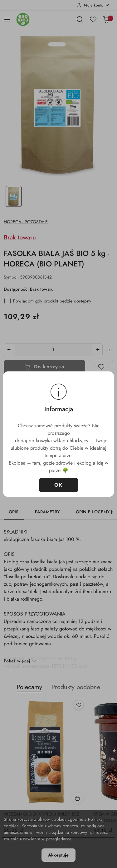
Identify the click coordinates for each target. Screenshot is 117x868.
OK (58, 485)
